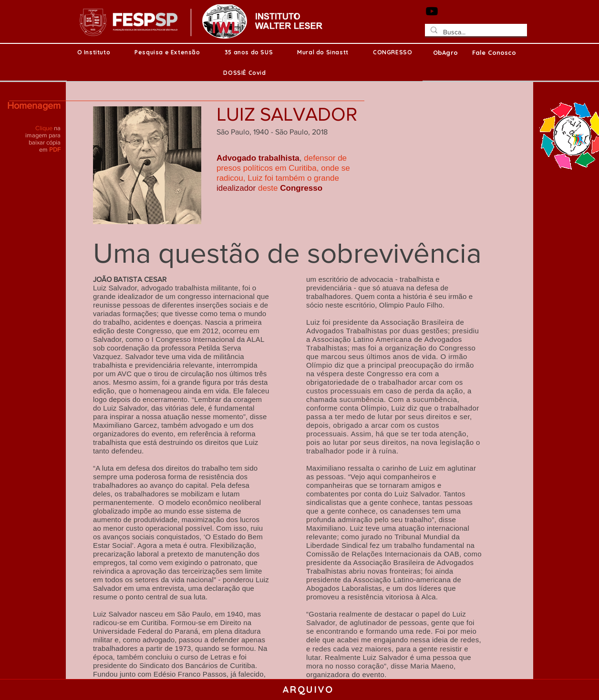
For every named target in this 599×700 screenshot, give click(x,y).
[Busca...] (475, 32)
